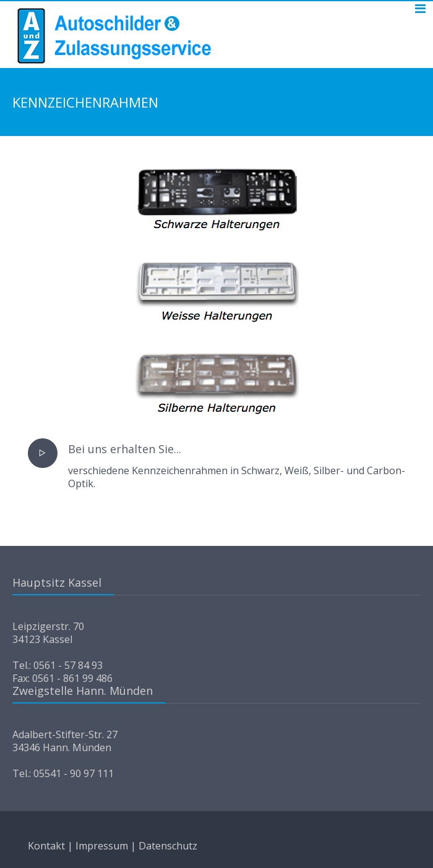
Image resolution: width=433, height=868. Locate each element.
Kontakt (46, 846)
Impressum (102, 846)
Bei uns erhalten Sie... (125, 449)
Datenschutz (168, 846)
